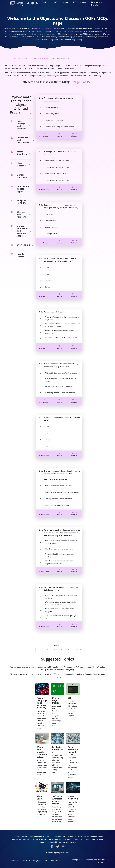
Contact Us (26, 861)
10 (69, 650)
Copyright (37, 861)
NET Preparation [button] (80, 2)
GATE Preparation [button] (61, 2)
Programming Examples (97, 4)
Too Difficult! (74, 135)
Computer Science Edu (24, 4)
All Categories (23, 58)
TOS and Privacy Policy (53, 861)
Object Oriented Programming (39, 58)
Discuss (59, 135)
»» (81, 650)
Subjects (46, 2)
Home (14, 58)
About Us (15, 861)
